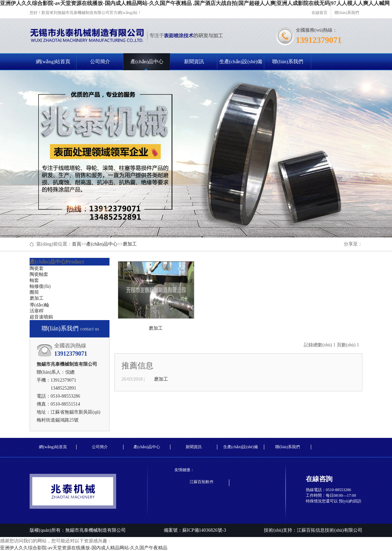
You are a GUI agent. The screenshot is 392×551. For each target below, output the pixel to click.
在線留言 (319, 13)
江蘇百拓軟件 (202, 482)
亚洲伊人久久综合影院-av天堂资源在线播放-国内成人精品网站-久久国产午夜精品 (84, 548)
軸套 (34, 280)
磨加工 (130, 244)
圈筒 (34, 292)
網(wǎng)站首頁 (53, 62)
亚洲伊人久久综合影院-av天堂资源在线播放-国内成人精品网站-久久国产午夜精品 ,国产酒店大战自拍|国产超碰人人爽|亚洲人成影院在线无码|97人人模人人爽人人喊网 (195, 3)
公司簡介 (100, 62)
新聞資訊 (194, 62)
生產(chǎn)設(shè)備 (241, 62)
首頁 (77, 244)
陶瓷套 (37, 268)
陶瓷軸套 (39, 274)
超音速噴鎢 (41, 317)
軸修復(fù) (40, 286)
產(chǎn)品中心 (147, 62)
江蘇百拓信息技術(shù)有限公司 (330, 530)
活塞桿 (37, 311)
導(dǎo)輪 (39, 305)
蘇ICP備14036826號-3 (204, 530)
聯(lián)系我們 (347, 13)
